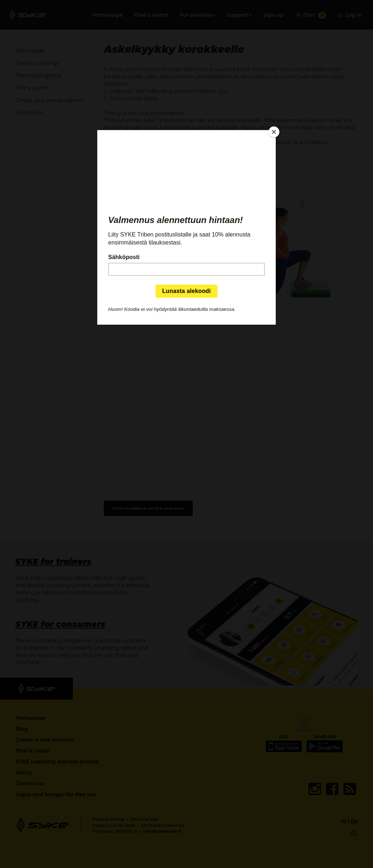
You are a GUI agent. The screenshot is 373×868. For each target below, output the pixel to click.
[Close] (274, 132)
